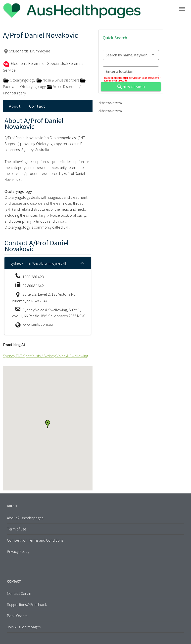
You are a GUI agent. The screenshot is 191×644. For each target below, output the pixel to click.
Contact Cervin (19, 593)
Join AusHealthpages (24, 627)
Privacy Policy (18, 551)
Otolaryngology (20, 80)
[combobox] (131, 55)
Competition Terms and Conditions (35, 540)
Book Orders (17, 616)
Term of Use (17, 529)
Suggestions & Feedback (27, 604)
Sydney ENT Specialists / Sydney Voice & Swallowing (46, 356)
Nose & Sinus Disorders (58, 80)
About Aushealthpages (25, 518)
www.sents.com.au (38, 324)
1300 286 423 (33, 277)
